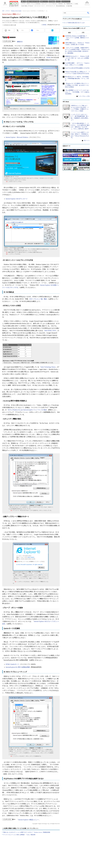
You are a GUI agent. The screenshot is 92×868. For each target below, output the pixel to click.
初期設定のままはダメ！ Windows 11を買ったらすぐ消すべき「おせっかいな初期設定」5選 (77, 58)
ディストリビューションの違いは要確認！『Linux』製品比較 (19, 835)
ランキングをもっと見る (84, 96)
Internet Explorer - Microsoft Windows (17, 137)
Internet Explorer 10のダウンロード (17, 199)
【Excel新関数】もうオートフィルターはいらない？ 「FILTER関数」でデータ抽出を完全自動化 (77, 92)
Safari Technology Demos (48, 367)
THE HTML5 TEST (50, 331)
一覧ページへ (86, 140)
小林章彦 (44, 25)
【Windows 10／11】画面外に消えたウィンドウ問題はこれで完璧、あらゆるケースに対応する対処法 (77, 85)
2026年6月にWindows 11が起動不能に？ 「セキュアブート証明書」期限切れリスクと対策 (77, 38)
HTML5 (49, 58)
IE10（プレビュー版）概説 (38, 299)
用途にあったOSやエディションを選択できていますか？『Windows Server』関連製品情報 (27, 832)
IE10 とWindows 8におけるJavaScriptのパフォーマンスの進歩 (27, 410)
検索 (88, 13)
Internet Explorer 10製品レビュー (29, 820)
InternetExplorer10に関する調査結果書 (18, 667)
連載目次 (20, 42)
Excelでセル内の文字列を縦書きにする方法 (77, 68)
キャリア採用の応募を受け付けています (74, 23)
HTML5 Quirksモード (12, 664)
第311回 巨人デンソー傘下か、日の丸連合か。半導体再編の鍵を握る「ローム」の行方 (77, 78)
